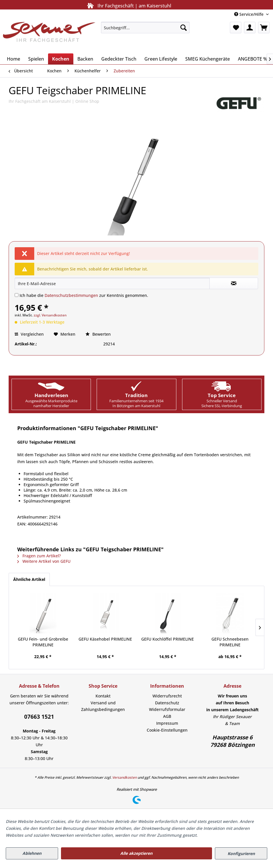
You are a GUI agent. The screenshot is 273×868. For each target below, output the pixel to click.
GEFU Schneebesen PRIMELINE (230, 642)
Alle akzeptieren (136, 853)
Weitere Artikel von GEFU (44, 561)
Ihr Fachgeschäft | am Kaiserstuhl (128, 6)
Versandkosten (124, 777)
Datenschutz (167, 703)
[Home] (14, 59)
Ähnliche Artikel (29, 579)
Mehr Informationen (218, 835)
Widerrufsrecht (167, 696)
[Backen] (85, 59)
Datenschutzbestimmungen (71, 295)
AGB (167, 716)
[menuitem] (145, 28)
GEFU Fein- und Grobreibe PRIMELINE (43, 642)
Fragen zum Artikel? (39, 556)
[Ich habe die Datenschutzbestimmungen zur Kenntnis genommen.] (17, 295)
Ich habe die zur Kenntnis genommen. (84, 295)
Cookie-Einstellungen (167, 730)
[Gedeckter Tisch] (119, 59)
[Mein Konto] (250, 28)
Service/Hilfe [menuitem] (249, 14)
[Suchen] (184, 28)
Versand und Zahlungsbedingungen (103, 706)
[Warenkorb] (264, 28)
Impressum (167, 723)
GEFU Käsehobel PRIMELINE (105, 639)
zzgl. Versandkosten (50, 315)
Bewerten (98, 334)
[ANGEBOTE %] (253, 59)
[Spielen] (36, 59)
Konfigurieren (241, 853)
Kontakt (103, 696)
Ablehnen (32, 853)
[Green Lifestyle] (161, 59)
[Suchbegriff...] (145, 28)
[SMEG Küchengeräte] (208, 59)
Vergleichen (29, 334)
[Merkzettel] (236, 28)
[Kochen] (61, 59)
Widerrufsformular (167, 709)
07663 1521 (39, 717)
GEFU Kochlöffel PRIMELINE (168, 639)
